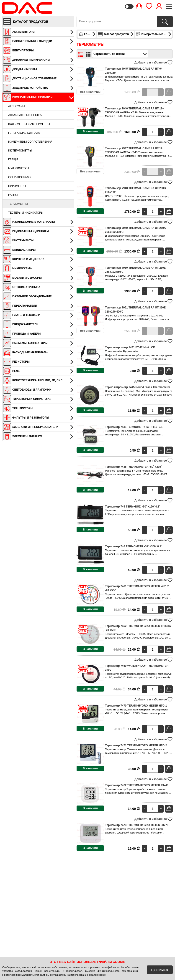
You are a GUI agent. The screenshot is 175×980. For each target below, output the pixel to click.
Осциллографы (20, 177)
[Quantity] (153, 92)
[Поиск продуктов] (165, 22)
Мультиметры (19, 168)
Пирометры (17, 186)
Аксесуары (17, 106)
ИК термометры (20, 151)
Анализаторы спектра (25, 115)
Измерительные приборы (154, 34)
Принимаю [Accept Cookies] (160, 970)
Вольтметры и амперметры (29, 124)
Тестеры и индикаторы (26, 213)
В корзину (169, 92)
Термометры (18, 204)
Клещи (13, 159)
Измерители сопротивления (30, 142)
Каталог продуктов (116, 34)
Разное (14, 195)
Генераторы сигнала (24, 133)
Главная (87, 34)
